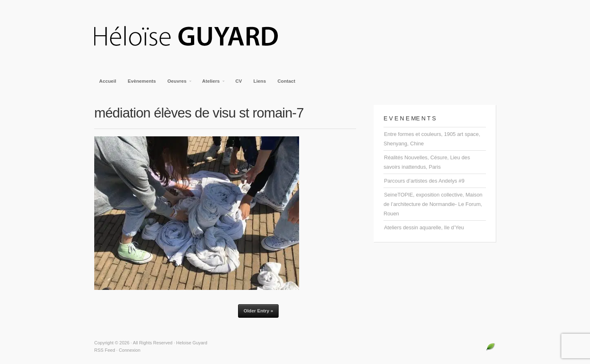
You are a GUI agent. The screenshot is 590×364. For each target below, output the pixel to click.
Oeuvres (178, 84)
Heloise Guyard (193, 37)
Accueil (108, 81)
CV (238, 81)
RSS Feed (105, 350)
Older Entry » (258, 311)
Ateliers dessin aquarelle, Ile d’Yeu (424, 227)
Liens (260, 81)
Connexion (130, 350)
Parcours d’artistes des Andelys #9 (424, 181)
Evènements (142, 81)
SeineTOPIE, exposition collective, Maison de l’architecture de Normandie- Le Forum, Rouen (433, 204)
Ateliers (211, 84)
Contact (286, 81)
